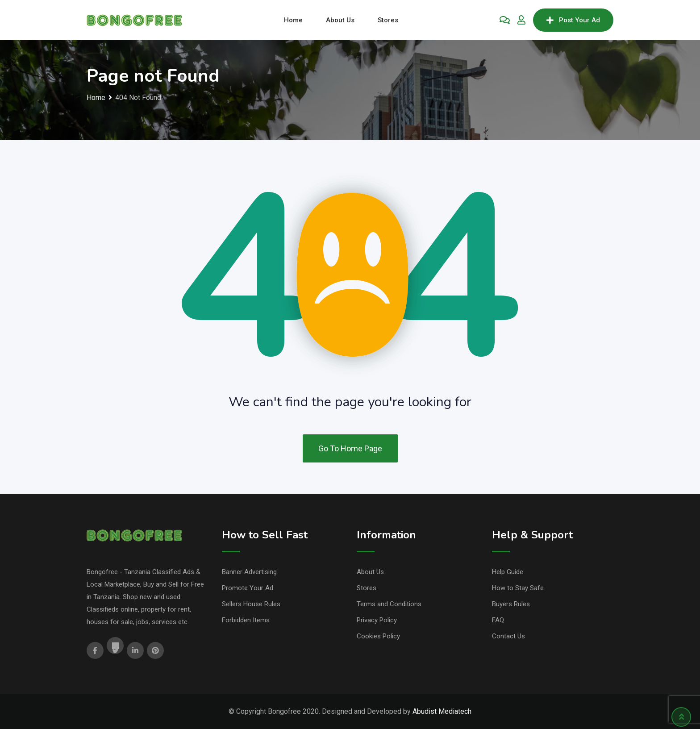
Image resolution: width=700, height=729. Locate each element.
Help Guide (508, 572)
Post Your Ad (573, 20)
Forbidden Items (246, 620)
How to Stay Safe (518, 588)
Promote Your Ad (248, 588)
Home (293, 20)
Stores (388, 20)
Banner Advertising (249, 572)
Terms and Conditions (389, 604)
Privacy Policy (377, 620)
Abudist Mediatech (442, 711)
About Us (340, 20)
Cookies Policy (378, 636)
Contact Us (508, 636)
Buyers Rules (511, 604)
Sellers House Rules (251, 604)
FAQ (498, 620)
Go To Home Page (350, 448)
